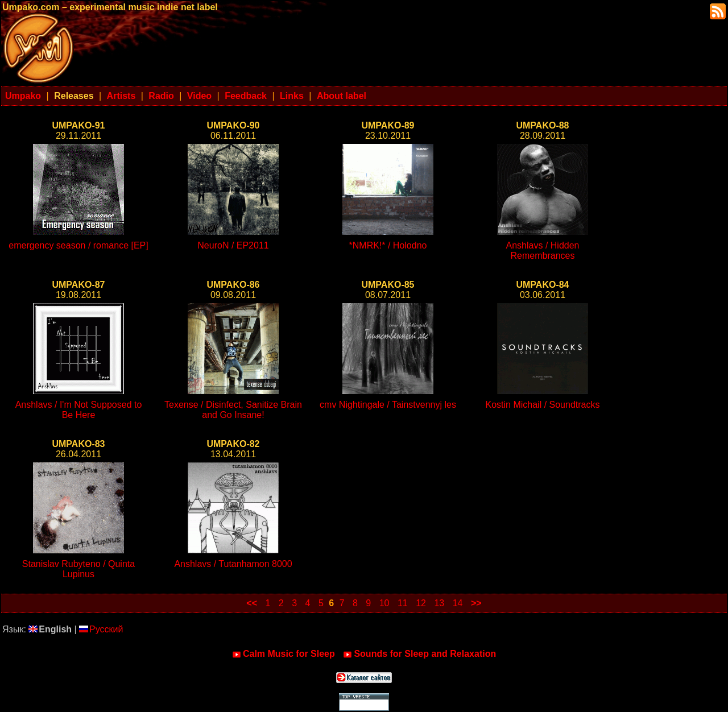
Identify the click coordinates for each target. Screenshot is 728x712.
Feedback (246, 96)
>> (476, 603)
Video (199, 96)
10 (384, 603)
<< (252, 603)
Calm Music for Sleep (284, 654)
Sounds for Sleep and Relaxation (419, 654)
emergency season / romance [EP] (78, 245)
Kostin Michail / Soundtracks (543, 405)
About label (342, 96)
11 (403, 603)
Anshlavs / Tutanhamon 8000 (233, 564)
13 (439, 603)
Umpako (23, 96)
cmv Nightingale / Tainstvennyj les (388, 405)
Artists (121, 96)
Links (292, 96)
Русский (101, 629)
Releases (74, 96)
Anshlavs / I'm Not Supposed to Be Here (79, 410)
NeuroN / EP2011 (233, 245)
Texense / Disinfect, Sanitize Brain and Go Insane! (233, 410)
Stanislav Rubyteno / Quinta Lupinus (78, 569)
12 (421, 603)
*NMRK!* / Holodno (388, 245)
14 (458, 603)
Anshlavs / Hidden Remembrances (543, 251)
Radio (161, 96)
